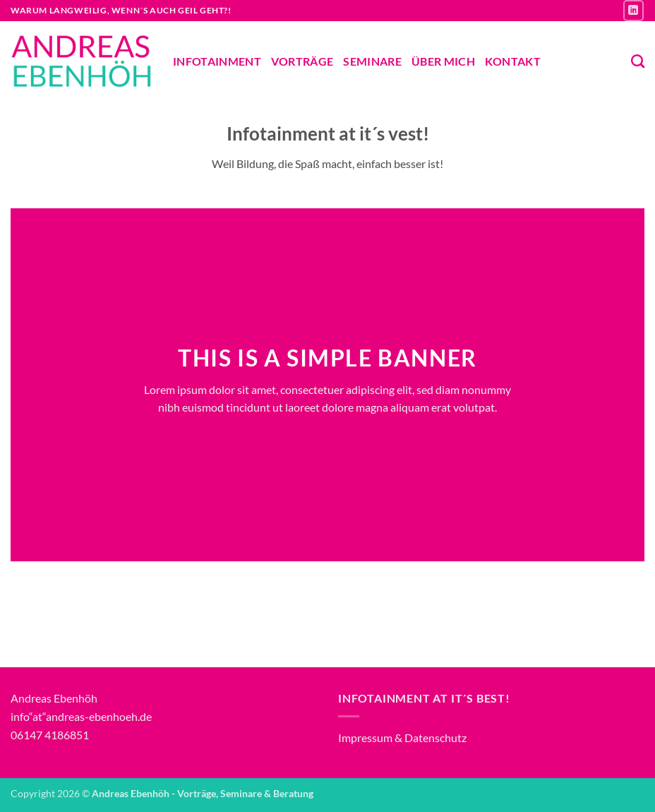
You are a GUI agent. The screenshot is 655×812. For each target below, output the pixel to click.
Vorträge (302, 61)
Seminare (372, 61)
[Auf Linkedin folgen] (633, 10)
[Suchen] (638, 61)
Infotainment (217, 61)
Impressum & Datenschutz (402, 738)
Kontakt (513, 61)
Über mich (443, 61)
